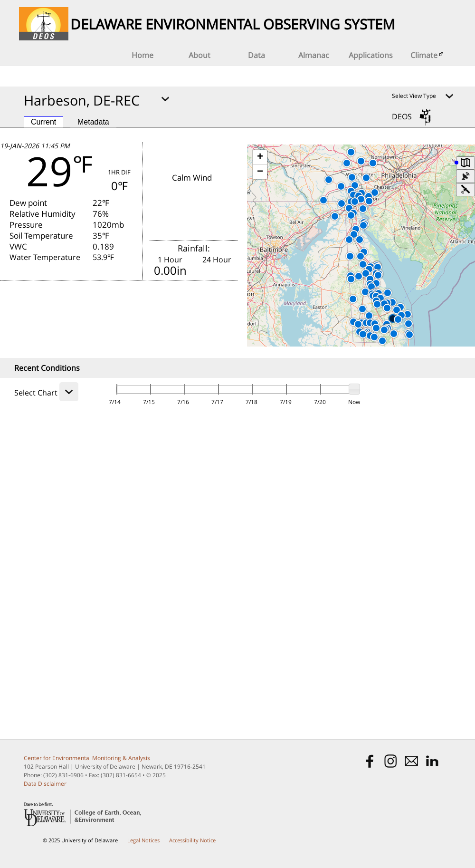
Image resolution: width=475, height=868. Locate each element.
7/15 (149, 402)
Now (354, 402)
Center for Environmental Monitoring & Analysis (87, 758)
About (199, 55)
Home (142, 55)
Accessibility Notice (192, 840)
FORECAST (121, 316)
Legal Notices (143, 840)
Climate (428, 55)
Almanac (314, 55)
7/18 (252, 402)
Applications (371, 55)
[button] (360, 240)
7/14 (115, 402)
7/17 (217, 402)
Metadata (93, 122)
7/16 (183, 402)
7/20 (320, 402)
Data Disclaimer (45, 784)
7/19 (286, 402)
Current (43, 122)
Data (256, 55)
